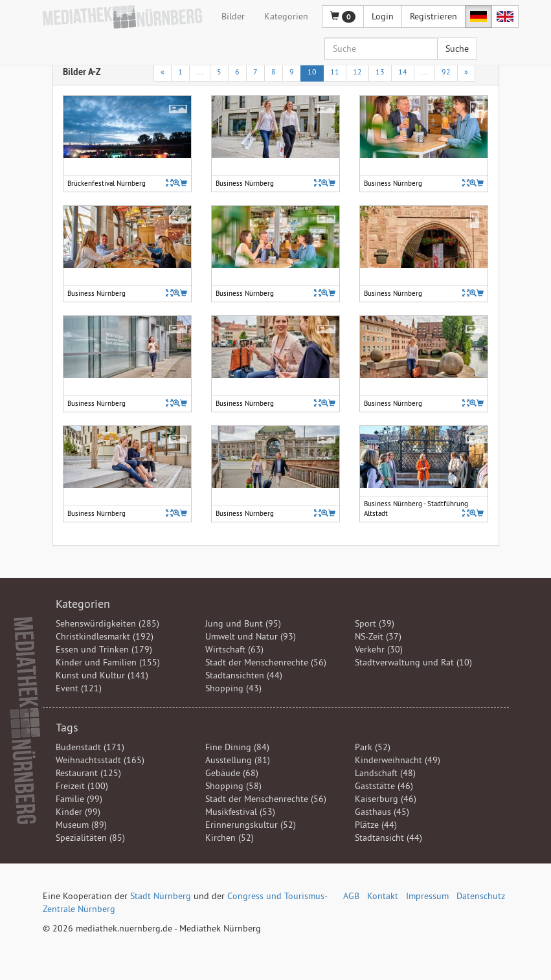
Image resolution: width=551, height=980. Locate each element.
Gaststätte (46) (384, 786)
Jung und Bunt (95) (243, 623)
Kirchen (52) (230, 838)
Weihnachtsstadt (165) (100, 760)
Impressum (427, 896)
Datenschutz (481, 896)
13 (380, 72)
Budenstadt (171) (90, 747)
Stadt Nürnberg (161, 896)
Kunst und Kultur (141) (102, 675)
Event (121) (79, 688)
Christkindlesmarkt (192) (105, 636)
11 (335, 72)
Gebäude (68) (232, 773)
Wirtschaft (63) (234, 649)
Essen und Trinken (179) (104, 649)
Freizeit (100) (82, 786)
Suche (457, 49)
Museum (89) (81, 825)
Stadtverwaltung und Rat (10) (413, 662)
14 (403, 72)
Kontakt (383, 896)
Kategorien (286, 16)
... (200, 72)
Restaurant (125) (88, 773)
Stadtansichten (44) (244, 675)
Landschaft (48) (385, 773)
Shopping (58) (233, 786)
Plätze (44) (376, 825)
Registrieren (433, 16)
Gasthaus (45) (382, 812)
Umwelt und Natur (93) (251, 636)
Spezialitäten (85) (90, 838)
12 (357, 72)
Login (383, 16)
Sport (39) (375, 623)
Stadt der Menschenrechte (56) (266, 662)
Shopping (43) (233, 688)
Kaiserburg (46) (386, 799)
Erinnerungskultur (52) (251, 825)
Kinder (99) (78, 812)
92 (446, 72)
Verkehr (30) (379, 649)
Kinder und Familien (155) (108, 662)
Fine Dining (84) (237, 747)
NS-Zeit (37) (378, 636)
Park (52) (373, 747)
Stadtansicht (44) (388, 838)
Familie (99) (79, 799)
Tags (67, 727)
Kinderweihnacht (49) (398, 760)
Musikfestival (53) (240, 812)
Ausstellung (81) (238, 760)
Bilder (233, 16)
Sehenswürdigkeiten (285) (107, 623)
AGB (351, 896)
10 (312, 72)
